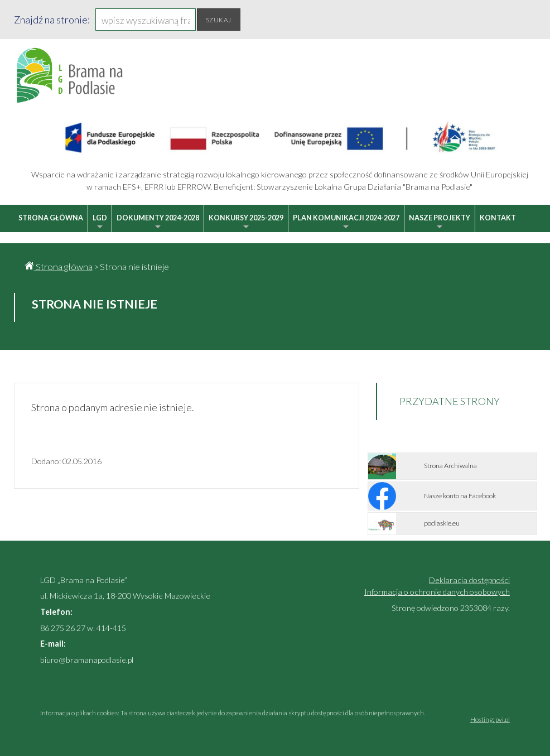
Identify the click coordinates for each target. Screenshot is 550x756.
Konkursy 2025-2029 (246, 223)
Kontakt (498, 218)
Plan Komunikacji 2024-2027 (346, 223)
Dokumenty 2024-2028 (158, 223)
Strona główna (51, 218)
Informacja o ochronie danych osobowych (437, 592)
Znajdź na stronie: (52, 20)
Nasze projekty (440, 223)
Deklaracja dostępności (469, 580)
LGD (100, 223)
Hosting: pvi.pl (490, 719)
